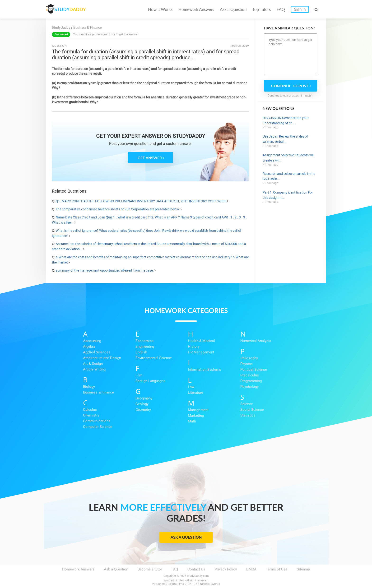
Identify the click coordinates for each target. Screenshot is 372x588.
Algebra (89, 347)
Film (139, 375)
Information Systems (205, 370)
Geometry (143, 410)
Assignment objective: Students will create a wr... (288, 158)
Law (191, 387)
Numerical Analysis (256, 341)
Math (192, 421)
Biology (89, 387)
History (194, 347)
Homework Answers (196, 9)
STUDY (71, 9)
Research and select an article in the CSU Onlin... (289, 176)
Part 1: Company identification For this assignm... (288, 195)
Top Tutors (262, 9)
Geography (144, 398)
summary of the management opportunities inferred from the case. (105, 270)
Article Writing (94, 369)
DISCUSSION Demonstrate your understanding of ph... (286, 120)
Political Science (254, 370)
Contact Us (196, 569)
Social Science (252, 410)
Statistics (248, 415)
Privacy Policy (226, 569)
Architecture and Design (102, 358)
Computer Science (98, 427)
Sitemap (303, 569)
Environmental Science (154, 358)
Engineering (145, 347)
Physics (246, 364)
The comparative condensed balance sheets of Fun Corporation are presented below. (118, 209)
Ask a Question (233, 9)
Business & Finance (98, 392)
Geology (142, 404)
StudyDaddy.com (198, 576)
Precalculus (250, 375)
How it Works (160, 9)
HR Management (201, 352)
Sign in (300, 9)
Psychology (249, 387)
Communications (97, 421)
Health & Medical (201, 341)
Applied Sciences (97, 352)
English (141, 352)
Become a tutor (150, 569)
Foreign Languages (150, 381)
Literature (195, 393)
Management (198, 410)
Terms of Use (277, 569)
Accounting (92, 341)
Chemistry (91, 415)
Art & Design (93, 364)
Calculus (90, 410)
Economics (144, 341)
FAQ (281, 9)
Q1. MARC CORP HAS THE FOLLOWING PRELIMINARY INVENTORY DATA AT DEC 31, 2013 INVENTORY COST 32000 (141, 201)
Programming (251, 381)
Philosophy (249, 358)
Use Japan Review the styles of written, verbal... (285, 139)
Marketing (196, 416)
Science (247, 404)
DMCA (251, 569)
